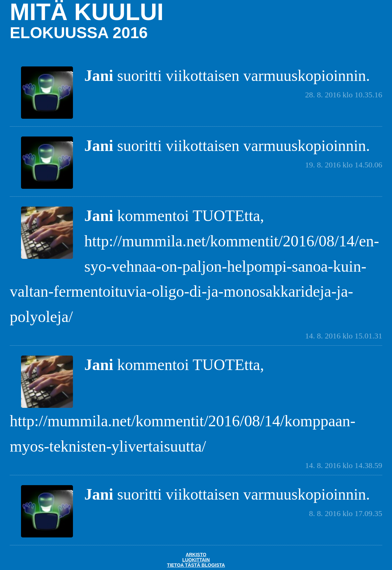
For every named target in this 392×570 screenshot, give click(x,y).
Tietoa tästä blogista (196, 565)
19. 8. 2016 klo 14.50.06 (344, 165)
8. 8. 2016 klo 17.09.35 (346, 513)
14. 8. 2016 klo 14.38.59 (344, 465)
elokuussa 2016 (79, 33)
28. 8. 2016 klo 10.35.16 (344, 95)
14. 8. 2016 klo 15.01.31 (344, 336)
